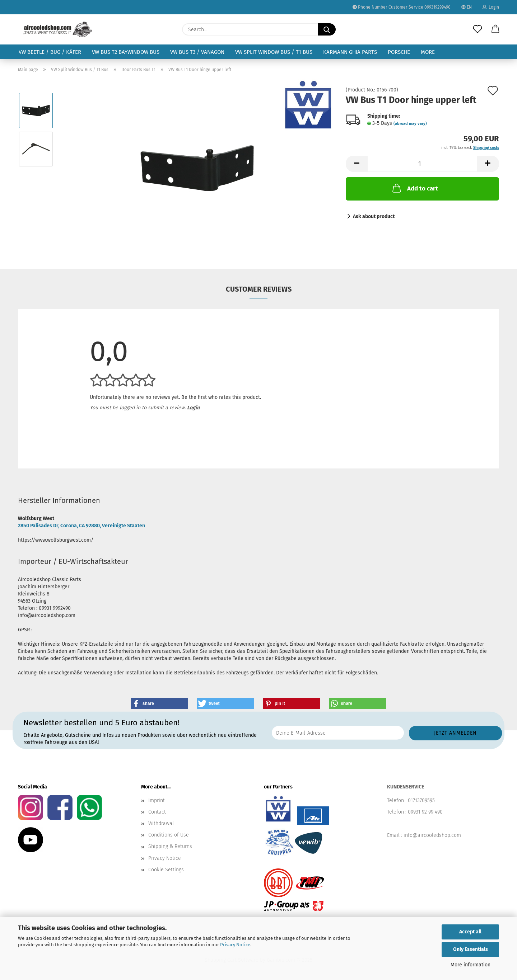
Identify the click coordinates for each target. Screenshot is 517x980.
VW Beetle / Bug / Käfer (50, 52)
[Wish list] (478, 29)
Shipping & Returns (170, 846)
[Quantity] (422, 164)
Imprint (157, 800)
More (428, 52)
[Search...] (327, 29)
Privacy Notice (235, 945)
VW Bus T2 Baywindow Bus (126, 52)
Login (491, 7)
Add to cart (414, 188)
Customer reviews (259, 289)
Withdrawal (161, 823)
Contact (157, 812)
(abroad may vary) (410, 124)
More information (471, 965)
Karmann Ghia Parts (350, 52)
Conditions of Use (169, 835)
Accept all (470, 932)
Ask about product (374, 216)
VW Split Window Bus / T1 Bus (274, 52)
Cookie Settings (166, 870)
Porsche (399, 52)
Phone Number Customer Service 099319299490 (402, 7)
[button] (495, 29)
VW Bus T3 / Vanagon (197, 52)
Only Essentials (471, 949)
